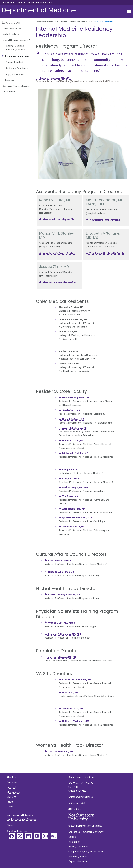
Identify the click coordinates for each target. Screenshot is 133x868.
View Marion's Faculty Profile (59, 253)
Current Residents (15, 62)
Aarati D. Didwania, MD (75, 428)
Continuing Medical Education (16, 86)
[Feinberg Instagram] (45, 836)
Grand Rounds (9, 91)
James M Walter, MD (73, 526)
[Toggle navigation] (129, 12)
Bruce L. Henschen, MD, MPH (55, 78)
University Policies (78, 856)
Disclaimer (74, 842)
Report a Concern (78, 861)
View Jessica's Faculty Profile (59, 282)
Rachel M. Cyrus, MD (73, 419)
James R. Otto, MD (73, 708)
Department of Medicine (39, 10)
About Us (11, 777)
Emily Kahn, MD (71, 469)
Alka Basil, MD (70, 692)
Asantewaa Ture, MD (74, 509)
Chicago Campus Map (80, 797)
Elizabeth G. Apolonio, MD (77, 680)
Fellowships (8, 80)
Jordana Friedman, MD (60, 751)
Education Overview (12, 29)
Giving (10, 825)
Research (12, 787)
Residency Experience (17, 68)
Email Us (76, 809)
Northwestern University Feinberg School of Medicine (28, 2)
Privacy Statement (78, 846)
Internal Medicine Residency (81, 22)
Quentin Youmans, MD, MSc (77, 518)
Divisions (11, 797)
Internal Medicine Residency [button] (16, 40)
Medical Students (11, 34)
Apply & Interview (15, 74)
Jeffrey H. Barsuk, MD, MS (62, 657)
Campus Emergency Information (86, 851)
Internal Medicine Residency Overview (16, 48)
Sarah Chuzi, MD (71, 410)
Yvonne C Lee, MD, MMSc (61, 623)
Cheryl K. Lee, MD (72, 478)
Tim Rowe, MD (70, 496)
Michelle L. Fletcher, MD (75, 453)
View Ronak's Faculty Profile (59, 219)
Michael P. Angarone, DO (76, 397)
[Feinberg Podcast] (54, 836)
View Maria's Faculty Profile (105, 220)
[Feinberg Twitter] (20, 836)
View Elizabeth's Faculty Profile (107, 253)
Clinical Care (13, 792)
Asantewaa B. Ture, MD (61, 560)
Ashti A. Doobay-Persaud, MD (64, 594)
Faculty (10, 802)
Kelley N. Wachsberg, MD (76, 721)
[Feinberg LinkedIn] (28, 836)
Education (63, 22)
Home (10, 807)
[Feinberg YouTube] (37, 836)
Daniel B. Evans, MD (73, 440)
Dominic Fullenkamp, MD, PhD (65, 634)
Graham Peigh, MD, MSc (75, 487)
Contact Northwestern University (86, 832)
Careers (72, 837)
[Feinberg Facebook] (12, 836)
